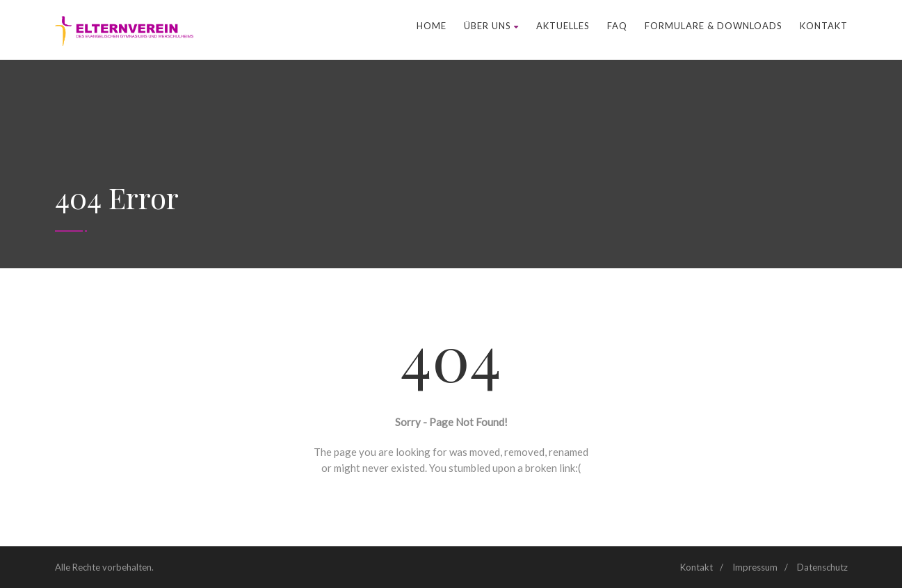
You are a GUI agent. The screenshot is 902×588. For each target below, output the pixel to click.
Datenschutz (822, 567)
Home (432, 26)
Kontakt (824, 26)
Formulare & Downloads (714, 26)
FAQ (617, 26)
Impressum (755, 567)
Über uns (491, 26)
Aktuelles (563, 26)
